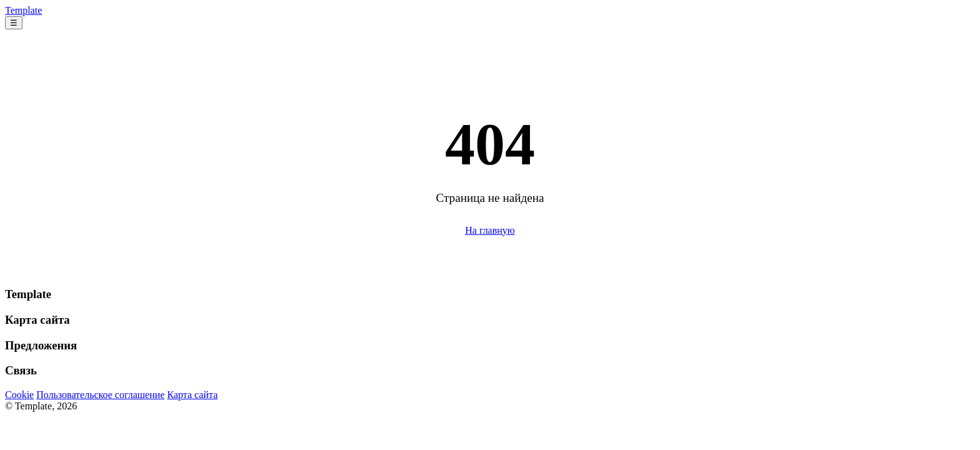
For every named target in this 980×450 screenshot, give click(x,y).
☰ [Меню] (14, 23)
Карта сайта (192, 395)
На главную (490, 230)
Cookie (19, 395)
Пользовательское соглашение (100, 395)
